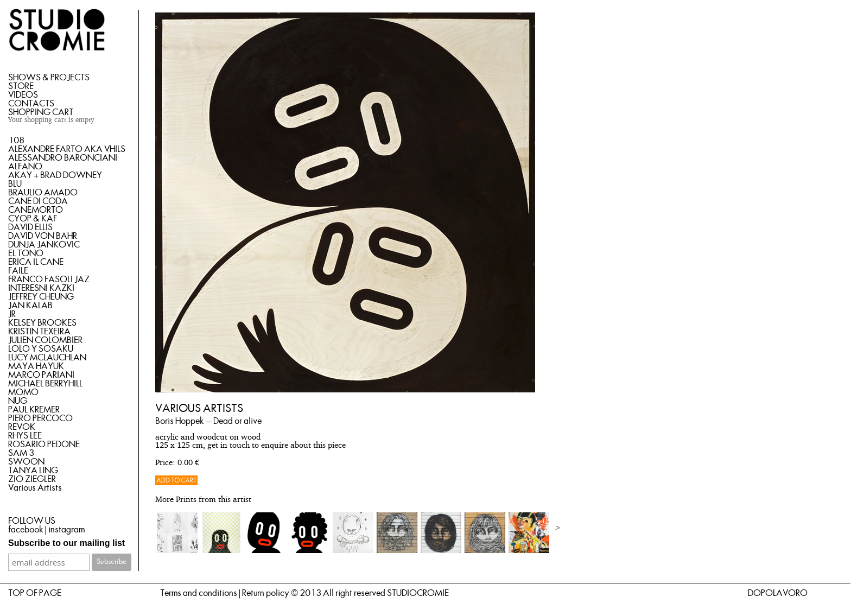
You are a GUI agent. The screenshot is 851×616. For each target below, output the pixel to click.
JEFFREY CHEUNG (41, 297)
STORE (21, 86)
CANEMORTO (36, 210)
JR (12, 314)
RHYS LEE (25, 436)
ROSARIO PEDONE (44, 444)
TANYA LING (33, 471)
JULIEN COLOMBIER (45, 340)
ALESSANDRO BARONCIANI (63, 158)
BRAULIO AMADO (43, 193)
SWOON (26, 462)
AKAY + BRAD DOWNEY (55, 175)
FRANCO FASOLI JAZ (49, 280)
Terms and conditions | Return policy (225, 593)
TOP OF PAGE (35, 593)
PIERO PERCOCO (40, 418)
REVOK (22, 427)
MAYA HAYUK (36, 366)
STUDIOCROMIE (418, 593)
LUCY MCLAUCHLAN (47, 358)
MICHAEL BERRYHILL (45, 384)
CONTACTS (31, 104)
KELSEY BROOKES (42, 323)
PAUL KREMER (34, 410)
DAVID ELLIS (30, 227)
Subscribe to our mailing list (66, 543)
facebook (26, 530)
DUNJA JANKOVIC (44, 245)
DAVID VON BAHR (43, 236)
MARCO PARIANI (41, 375)
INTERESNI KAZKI (41, 288)
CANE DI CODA (38, 201)
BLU (15, 184)
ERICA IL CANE (36, 262)
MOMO (23, 392)
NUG (18, 401)
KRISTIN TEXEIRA (39, 332)
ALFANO (25, 167)
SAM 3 (21, 453)
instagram (66, 530)
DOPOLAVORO (778, 593)
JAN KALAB (30, 306)
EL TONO (26, 253)
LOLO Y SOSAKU (41, 349)
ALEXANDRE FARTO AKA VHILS (67, 149)
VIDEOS (23, 95)
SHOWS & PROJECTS (49, 78)
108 (16, 141)
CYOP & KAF (33, 219)
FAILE (18, 271)
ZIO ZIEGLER (32, 479)
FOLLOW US (32, 521)
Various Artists (35, 488)
